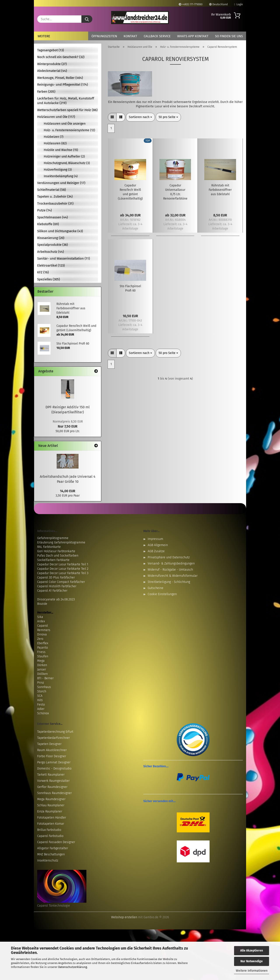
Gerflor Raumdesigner (52, 787)
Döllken (42, 674)
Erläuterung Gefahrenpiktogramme (61, 542)
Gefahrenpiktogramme (53, 538)
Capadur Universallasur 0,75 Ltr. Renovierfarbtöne (175, 192)
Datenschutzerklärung (73, 967)
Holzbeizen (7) (54, 137)
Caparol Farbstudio (50, 836)
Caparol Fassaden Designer (56, 842)
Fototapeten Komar (51, 824)
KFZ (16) (43, 272)
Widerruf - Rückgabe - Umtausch (170, 570)
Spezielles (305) (49, 279)
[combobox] (140, 117)
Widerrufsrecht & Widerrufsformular (173, 576)
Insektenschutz (48, 861)
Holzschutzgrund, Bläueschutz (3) (67, 163)
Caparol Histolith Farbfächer (57, 586)
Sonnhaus (44, 687)
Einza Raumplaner (50, 811)
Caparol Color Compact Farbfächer (61, 582)
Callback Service (157, 36)
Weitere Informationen (252, 971)
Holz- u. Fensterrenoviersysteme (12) (69, 130)
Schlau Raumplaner (51, 805)
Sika (40, 617)
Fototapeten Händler (52, 818)
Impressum (155, 539)
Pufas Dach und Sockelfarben (58, 556)
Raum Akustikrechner (52, 750)
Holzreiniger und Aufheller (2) (64, 157)
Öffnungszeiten (104, 36)
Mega (41, 661)
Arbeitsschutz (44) (51, 252)
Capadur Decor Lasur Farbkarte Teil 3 (63, 573)
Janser (42, 670)
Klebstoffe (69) (48, 224)
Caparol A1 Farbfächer (52, 591)
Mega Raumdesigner (51, 799)
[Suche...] (87, 19)
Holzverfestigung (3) (58, 170)
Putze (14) (45, 210)
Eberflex (43, 643)
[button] (112, 117)
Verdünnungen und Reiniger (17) (61, 183)
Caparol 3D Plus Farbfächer (56, 578)
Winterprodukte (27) (52, 64)
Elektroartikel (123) (51, 265)
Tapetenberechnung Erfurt (55, 732)
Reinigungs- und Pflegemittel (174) (63, 85)
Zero (40, 639)
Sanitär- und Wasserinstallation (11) (64, 258)
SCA (40, 696)
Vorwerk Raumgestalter (53, 781)
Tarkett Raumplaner (51, 775)
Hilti (40, 700)
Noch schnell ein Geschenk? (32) (61, 57)
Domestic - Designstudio (54, 769)
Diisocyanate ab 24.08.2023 (56, 599)
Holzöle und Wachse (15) (61, 150)
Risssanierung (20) (51, 238)
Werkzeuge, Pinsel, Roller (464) (60, 78)
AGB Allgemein (158, 545)
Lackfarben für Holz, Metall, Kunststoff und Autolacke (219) (66, 101)
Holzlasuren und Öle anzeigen (65, 124)
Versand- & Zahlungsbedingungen (171, 563)
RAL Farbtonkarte (49, 547)
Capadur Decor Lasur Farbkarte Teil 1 (63, 564)
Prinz (41, 683)
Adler (41, 709)
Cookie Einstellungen (162, 594)
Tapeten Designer (49, 744)
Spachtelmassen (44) (52, 217)
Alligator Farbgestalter (53, 848)
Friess (41, 652)
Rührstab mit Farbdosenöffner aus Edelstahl (220, 190)
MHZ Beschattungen (51, 854)
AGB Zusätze (156, 551)
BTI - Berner (45, 678)
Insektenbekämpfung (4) (61, 176)
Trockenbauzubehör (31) (55, 203)
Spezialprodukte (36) (52, 245)
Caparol (43, 626)
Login (239, 4)
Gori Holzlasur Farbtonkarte (56, 551)
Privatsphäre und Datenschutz (169, 557)
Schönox (43, 713)
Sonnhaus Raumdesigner (54, 793)
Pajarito (43, 648)
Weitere (44, 36)
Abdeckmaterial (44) (52, 71)
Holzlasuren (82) (55, 143)
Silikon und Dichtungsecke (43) (60, 231)
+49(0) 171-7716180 (191, 4)
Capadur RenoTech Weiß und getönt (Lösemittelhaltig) (130, 192)
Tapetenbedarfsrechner (53, 738)
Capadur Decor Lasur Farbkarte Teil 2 (63, 569)
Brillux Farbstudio (49, 830)
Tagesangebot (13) (51, 50)
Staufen (43, 656)
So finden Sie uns (229, 36)
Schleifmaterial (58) (52, 190)
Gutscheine (156, 588)
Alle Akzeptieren (252, 951)
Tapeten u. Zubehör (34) (55, 196)
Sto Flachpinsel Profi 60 (130, 288)
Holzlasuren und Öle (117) (56, 117)
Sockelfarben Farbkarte (53, 560)
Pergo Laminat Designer (54, 762)
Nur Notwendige (252, 961)
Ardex (41, 621)
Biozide (42, 604)
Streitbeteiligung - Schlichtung (169, 582)
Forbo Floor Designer (52, 756)
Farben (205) (46, 92)
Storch (42, 691)
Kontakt (130, 36)
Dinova (42, 634)
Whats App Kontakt (193, 36)
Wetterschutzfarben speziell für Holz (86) (67, 110)
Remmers (44, 630)
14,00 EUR (68, 491)
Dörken (42, 665)
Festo (41, 705)
